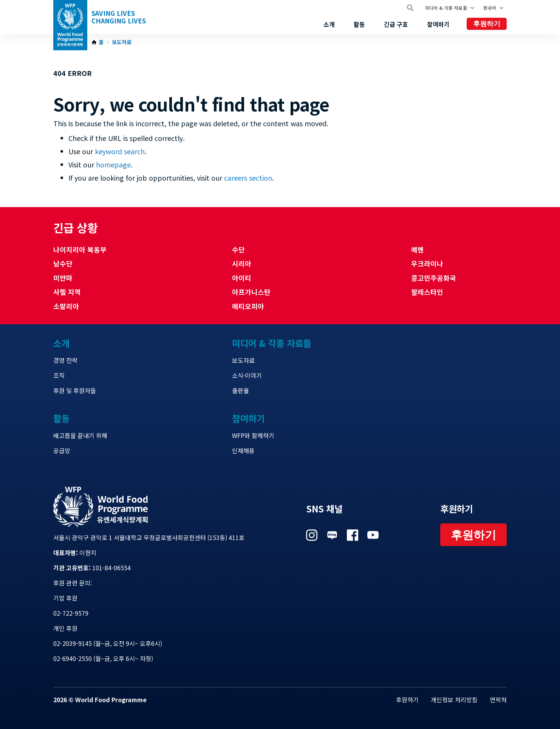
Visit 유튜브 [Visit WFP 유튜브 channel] (373, 535)
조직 (59, 375)
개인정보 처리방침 (454, 700)
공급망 (62, 450)
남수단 (63, 263)
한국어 (490, 8)
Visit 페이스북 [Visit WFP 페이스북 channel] (353, 535)
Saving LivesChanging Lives (119, 17)
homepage (113, 164)
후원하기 (487, 24)
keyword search (120, 151)
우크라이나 (427, 263)
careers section (248, 178)
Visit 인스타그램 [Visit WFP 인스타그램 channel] (312, 535)
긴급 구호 (396, 24)
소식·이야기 (247, 375)
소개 (329, 24)
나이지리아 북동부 (80, 249)
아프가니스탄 (251, 292)
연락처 (498, 700)
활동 (359, 24)
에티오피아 (248, 306)
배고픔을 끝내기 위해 (80, 435)
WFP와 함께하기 (253, 435)
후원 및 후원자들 (75, 390)
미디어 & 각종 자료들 (446, 8)
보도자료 (122, 42)
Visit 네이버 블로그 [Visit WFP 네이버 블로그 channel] (332, 535)
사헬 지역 (67, 292)
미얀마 (63, 278)
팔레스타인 (427, 292)
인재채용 (243, 450)
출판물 (241, 390)
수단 (238, 249)
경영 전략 (65, 360)
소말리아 (66, 306)
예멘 (418, 249)
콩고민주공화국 (434, 278)
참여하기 (438, 24)
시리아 (242, 263)
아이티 (242, 278)
